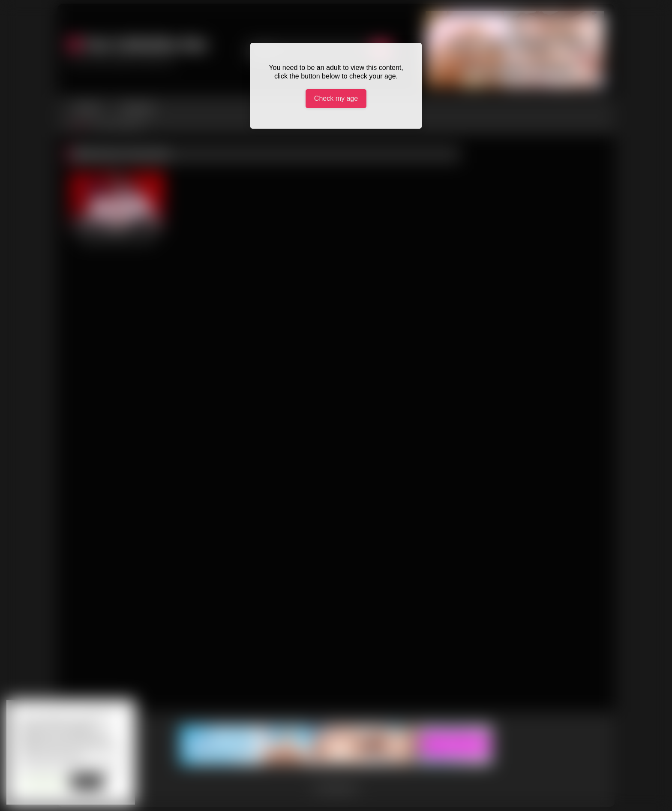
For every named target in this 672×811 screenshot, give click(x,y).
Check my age (336, 98)
